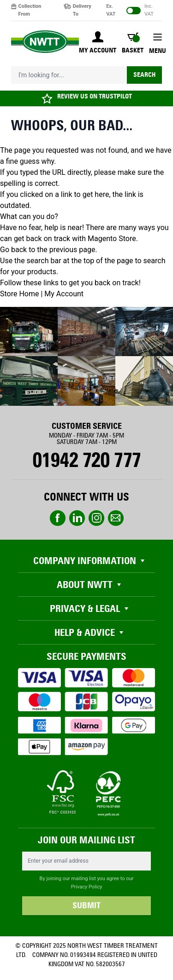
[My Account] (98, 43)
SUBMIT (86, 905)
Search (144, 75)
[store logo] (45, 42)
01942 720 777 (86, 460)
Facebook (58, 518)
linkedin (77, 518)
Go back (13, 250)
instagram (96, 518)
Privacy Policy (87, 887)
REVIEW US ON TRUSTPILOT (95, 96)
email (116, 518)
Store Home (19, 294)
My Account (64, 294)
